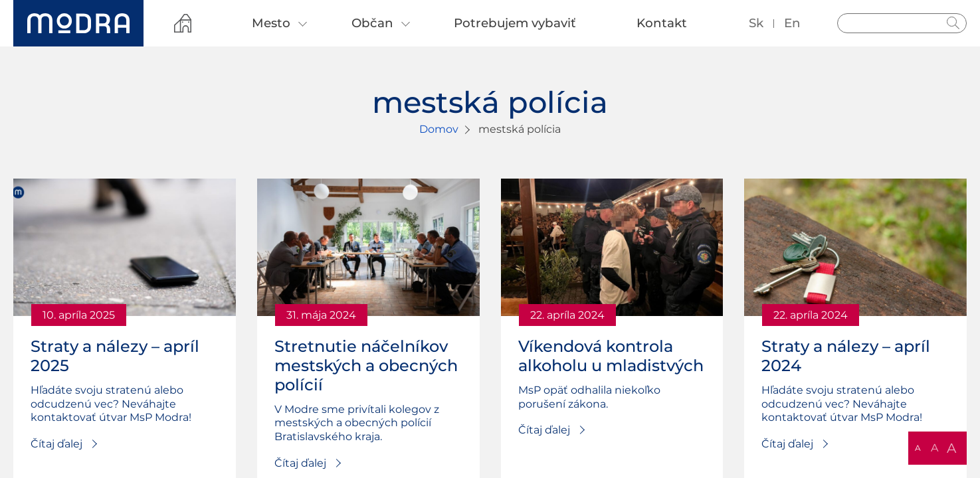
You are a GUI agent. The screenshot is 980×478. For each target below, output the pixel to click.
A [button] (918, 448)
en (792, 23)
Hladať (953, 23)
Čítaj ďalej (56, 444)
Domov (439, 129)
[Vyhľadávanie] (902, 23)
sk (756, 23)
